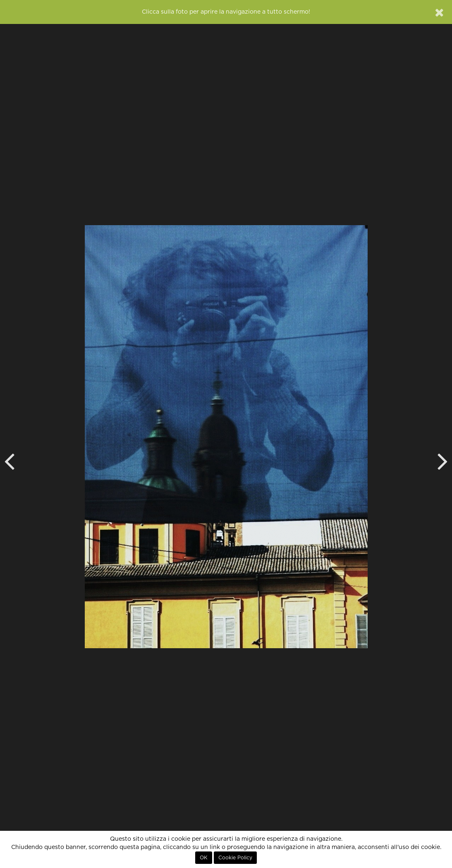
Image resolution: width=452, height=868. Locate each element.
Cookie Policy (235, 858)
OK (204, 858)
